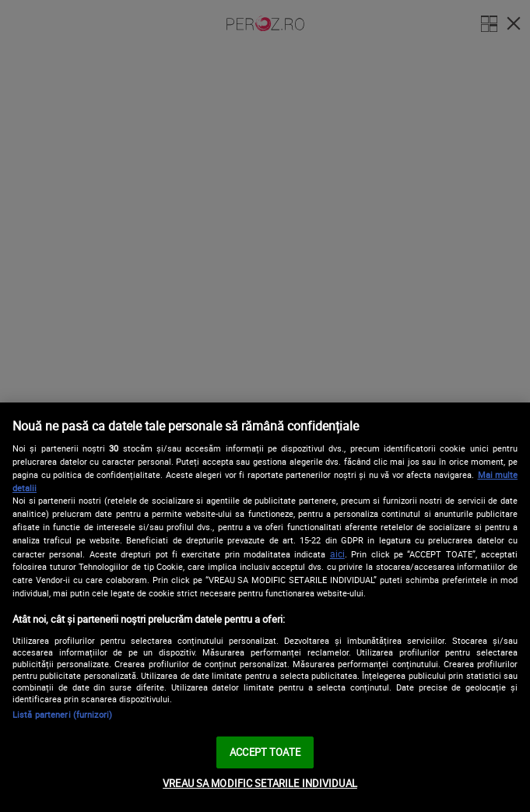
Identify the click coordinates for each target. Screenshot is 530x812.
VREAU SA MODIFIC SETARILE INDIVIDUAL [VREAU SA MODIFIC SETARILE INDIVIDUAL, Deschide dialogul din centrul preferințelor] (260, 783)
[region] (265, 607)
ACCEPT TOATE (265, 752)
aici (337, 554)
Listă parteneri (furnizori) (62, 714)
